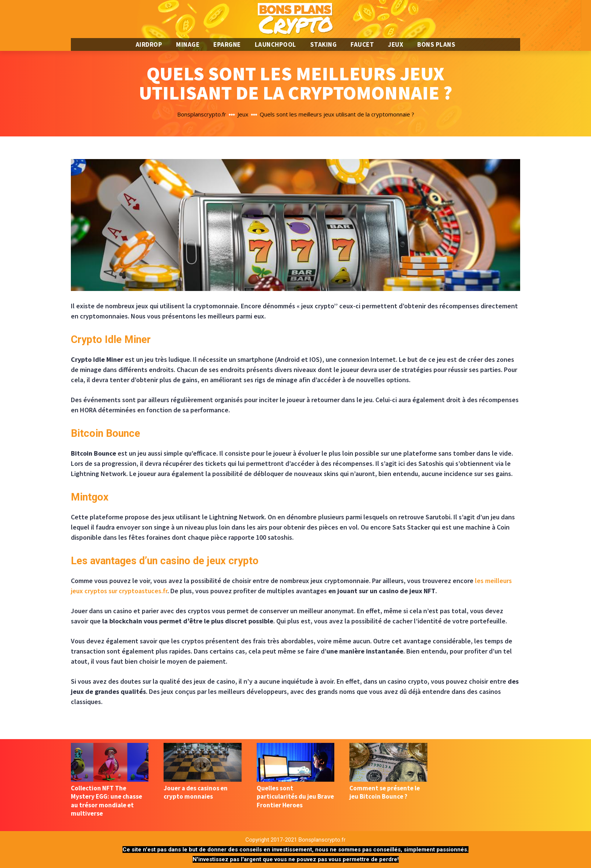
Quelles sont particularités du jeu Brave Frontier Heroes (295, 796)
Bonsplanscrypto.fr (202, 114)
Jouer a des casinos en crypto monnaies (196, 792)
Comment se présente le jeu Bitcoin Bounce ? (385, 792)
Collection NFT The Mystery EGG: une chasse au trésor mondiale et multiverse (106, 801)
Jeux (243, 114)
